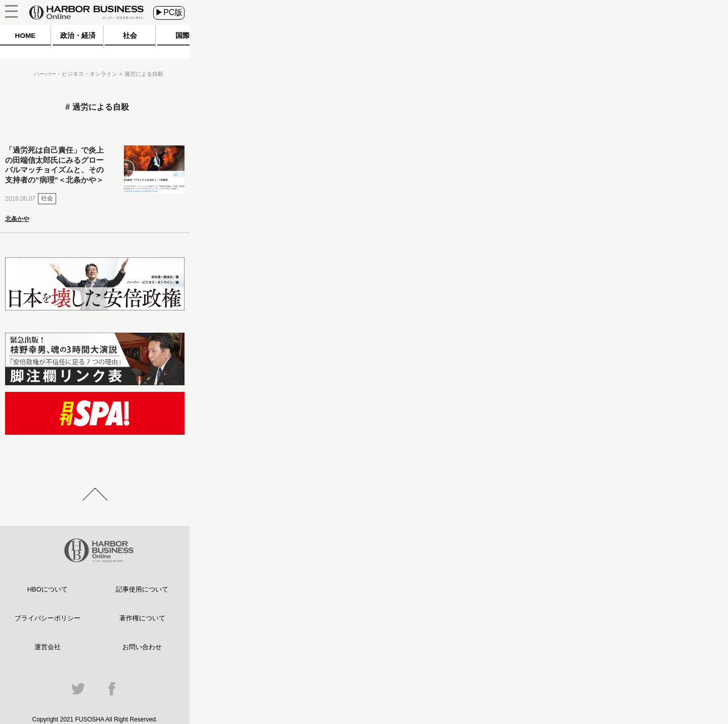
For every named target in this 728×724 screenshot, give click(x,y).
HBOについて (48, 589)
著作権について (142, 618)
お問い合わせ (142, 647)
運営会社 (48, 647)
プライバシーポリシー (48, 618)
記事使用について (142, 589)
